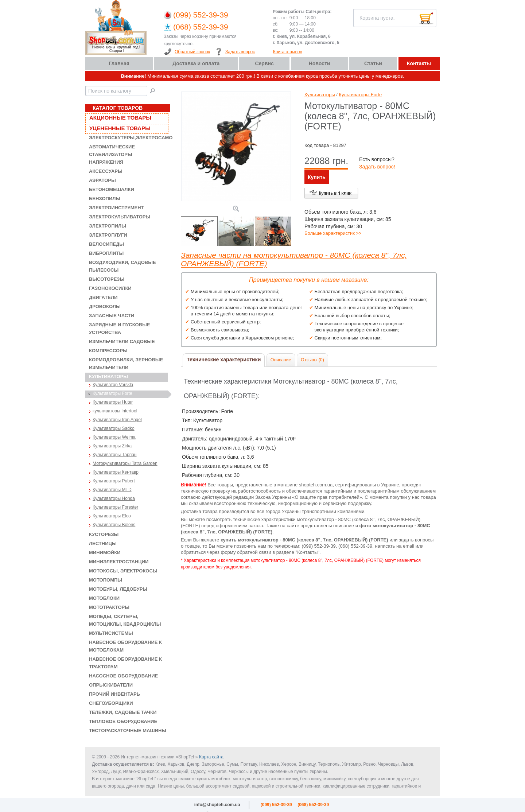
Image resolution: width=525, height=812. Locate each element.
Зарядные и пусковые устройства (120, 329)
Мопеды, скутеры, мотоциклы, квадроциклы (125, 620)
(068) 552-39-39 (201, 27)
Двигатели (103, 297)
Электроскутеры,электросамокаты (128, 138)
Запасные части (112, 316)
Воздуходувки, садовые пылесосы (122, 266)
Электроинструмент (116, 208)
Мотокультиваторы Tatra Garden (125, 463)
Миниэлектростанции (119, 562)
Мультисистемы (111, 633)
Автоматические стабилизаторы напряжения (112, 154)
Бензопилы (105, 199)
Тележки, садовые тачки (123, 712)
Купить (317, 177)
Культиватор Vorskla (113, 385)
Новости (320, 63)
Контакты (419, 63)
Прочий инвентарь (114, 694)
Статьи (373, 63)
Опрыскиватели (111, 685)
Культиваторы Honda (114, 498)
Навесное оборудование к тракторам (125, 663)
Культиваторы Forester (115, 507)
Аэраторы (102, 180)
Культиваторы (108, 376)
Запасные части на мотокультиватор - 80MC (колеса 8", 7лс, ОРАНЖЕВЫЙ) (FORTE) (294, 259)
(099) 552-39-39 (201, 15)
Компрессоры (108, 351)
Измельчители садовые (122, 341)
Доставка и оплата (196, 63)
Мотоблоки (104, 598)
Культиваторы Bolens (114, 525)
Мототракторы (109, 607)
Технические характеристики (224, 360)
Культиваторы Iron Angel (117, 420)
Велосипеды (106, 244)
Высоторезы (107, 279)
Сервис (264, 63)
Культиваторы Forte (112, 393)
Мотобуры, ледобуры (118, 589)
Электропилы (108, 226)
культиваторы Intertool (115, 411)
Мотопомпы (106, 580)
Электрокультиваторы (120, 217)
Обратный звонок (192, 52)
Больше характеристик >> (333, 233)
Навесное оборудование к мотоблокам (125, 646)
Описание (281, 360)
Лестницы (103, 543)
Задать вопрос (240, 52)
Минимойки (105, 553)
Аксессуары (106, 171)
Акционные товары (120, 118)
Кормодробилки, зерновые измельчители (126, 364)
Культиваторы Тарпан (115, 455)
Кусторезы (104, 534)
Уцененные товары (120, 128)
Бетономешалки (112, 189)
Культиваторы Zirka (112, 446)
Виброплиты (106, 253)
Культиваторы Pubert (114, 481)
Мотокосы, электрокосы (123, 571)
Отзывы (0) (312, 360)
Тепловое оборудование (123, 721)
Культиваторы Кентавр (116, 472)
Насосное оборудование (123, 676)
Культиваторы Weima (114, 437)
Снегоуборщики (111, 703)
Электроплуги (108, 235)
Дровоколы (105, 306)
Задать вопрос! (377, 167)
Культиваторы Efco (112, 516)
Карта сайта (211, 757)
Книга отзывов (288, 52)
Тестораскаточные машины (128, 731)
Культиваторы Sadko (114, 428)
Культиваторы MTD (112, 490)
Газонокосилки (110, 288)
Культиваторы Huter (113, 402)
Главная (119, 63)
